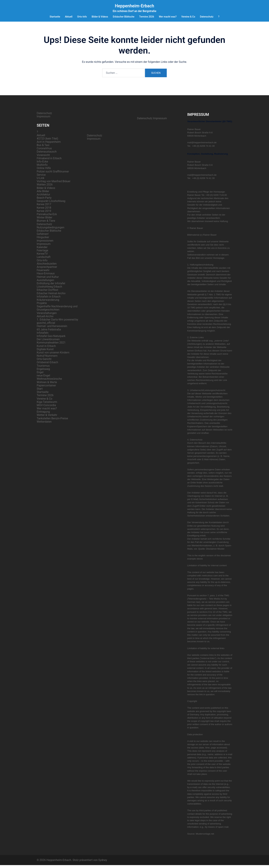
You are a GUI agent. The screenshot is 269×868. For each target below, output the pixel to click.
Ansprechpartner (47, 270)
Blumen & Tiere (46, 224)
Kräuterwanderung (48, 303)
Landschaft (44, 260)
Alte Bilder (43, 194)
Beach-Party (44, 201)
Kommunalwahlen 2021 (51, 345)
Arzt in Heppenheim (49, 145)
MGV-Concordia (46, 408)
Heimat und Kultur (48, 280)
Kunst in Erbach (46, 349)
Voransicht (43, 158)
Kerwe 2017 (44, 207)
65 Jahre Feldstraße (49, 332)
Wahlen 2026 (45, 187)
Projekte (42, 306)
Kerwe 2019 (44, 214)
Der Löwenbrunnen (48, 342)
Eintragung (43, 415)
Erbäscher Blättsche (124, 17)
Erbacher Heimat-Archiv (51, 296)
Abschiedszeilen (47, 267)
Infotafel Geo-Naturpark (51, 339)
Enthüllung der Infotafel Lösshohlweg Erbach (51, 288)
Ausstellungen (45, 283)
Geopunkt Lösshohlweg (51, 204)
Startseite (55, 17)
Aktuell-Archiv (45, 319)
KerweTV (42, 257)
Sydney (103, 863)
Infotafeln (43, 336)
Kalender (42, 250)
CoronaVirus (44, 151)
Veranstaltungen (47, 316)
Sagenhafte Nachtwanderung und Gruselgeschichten (57, 311)
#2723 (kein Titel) (47, 141)
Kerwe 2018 (44, 211)
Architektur (43, 197)
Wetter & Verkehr (47, 418)
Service (41, 178)
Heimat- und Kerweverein (52, 329)
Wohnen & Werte (47, 385)
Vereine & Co (188, 17)
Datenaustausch (47, 155)
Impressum (43, 119)
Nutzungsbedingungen (50, 230)
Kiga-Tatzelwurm (47, 405)
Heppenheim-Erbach (134, 6)
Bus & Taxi (43, 148)
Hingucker (43, 240)
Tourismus (43, 369)
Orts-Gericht (44, 362)
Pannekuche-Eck (47, 217)
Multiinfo (42, 168)
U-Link (40, 181)
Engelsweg (43, 372)
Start (40, 392)
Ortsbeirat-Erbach (47, 365)
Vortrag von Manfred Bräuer (54, 184)
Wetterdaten (44, 425)
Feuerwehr (43, 273)
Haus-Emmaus (46, 276)
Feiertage (42, 253)
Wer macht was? (168, 17)
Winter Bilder (45, 220)
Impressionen (45, 244)
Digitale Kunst (45, 352)
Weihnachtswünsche (49, 382)
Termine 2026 (147, 17)
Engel (40, 375)
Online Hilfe (44, 171)
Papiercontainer (46, 388)
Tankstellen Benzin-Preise (52, 421)
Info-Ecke (42, 164)
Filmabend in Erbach (49, 161)
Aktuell (69, 17)
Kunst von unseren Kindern (53, 355)
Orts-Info (82, 17)
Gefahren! (43, 237)
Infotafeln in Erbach (49, 299)
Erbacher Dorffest (47, 293)
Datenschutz (207, 17)
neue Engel (43, 378)
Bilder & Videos (100, 17)
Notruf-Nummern (47, 359)
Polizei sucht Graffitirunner (53, 174)
